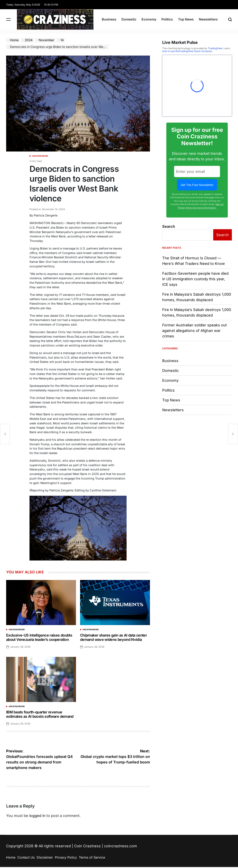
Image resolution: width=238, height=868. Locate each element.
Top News (186, 19)
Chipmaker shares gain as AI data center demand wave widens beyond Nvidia (113, 637)
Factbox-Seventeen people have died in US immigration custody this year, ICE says (195, 279)
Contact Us (26, 857)
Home (11, 857)
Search (169, 226)
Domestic (129, 19)
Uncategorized (40, 156)
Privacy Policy (66, 857)
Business (109, 19)
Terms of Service (92, 857)
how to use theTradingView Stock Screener (187, 51)
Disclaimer (45, 857)
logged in (37, 816)
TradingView (215, 48)
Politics (167, 19)
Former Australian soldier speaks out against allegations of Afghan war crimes (194, 331)
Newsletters (208, 19)
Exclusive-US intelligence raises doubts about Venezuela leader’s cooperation (39, 637)
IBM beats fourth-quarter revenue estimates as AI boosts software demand (40, 714)
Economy (149, 19)
